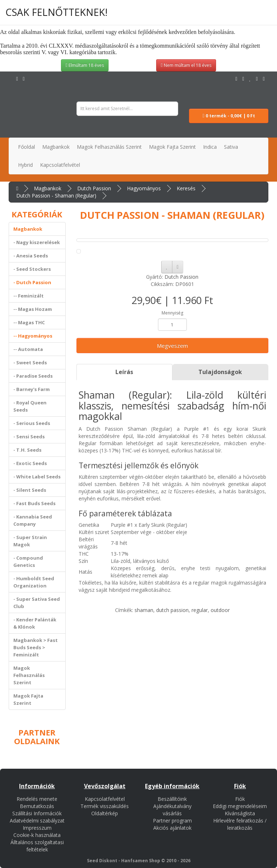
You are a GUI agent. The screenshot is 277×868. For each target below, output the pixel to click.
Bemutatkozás (37, 806)
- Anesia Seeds (31, 256)
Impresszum (37, 828)
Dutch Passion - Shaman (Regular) (56, 196)
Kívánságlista (240, 813)
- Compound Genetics (28, 561)
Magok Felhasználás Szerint (29, 675)
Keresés (186, 188)
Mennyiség (172, 313)
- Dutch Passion (32, 282)
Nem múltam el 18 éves (186, 65)
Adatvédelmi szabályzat (37, 821)
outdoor (220, 610)
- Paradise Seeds (33, 376)
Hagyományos (144, 188)
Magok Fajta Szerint (28, 699)
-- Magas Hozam (33, 309)
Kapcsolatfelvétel (105, 799)
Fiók (240, 799)
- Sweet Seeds (30, 363)
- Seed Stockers (32, 269)
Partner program (172, 821)
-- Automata (28, 349)
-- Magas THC (29, 322)
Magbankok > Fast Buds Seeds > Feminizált (36, 647)
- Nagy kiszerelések (37, 242)
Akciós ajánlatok (172, 828)
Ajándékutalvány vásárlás (172, 810)
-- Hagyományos (33, 336)
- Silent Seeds (30, 490)
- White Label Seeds (37, 477)
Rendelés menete (37, 799)
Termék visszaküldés (105, 806)
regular (200, 610)
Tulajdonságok (220, 372)
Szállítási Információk (37, 813)
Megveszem (172, 346)
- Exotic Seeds (30, 463)
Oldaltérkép (105, 813)
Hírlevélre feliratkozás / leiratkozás (240, 824)
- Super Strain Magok (30, 541)
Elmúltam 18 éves (85, 65)
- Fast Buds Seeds (34, 503)
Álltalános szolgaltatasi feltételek (37, 846)
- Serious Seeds (32, 423)
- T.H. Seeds (27, 450)
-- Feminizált (28, 296)
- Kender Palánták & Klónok (35, 623)
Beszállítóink (172, 799)
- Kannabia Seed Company (33, 520)
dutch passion (172, 610)
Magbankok (48, 188)
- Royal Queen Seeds (30, 406)
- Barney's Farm (32, 389)
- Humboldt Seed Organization (34, 582)
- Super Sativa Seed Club (37, 603)
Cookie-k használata (37, 835)
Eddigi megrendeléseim (240, 806)
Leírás (124, 372)
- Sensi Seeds (29, 437)
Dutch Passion (94, 188)
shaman (144, 610)
